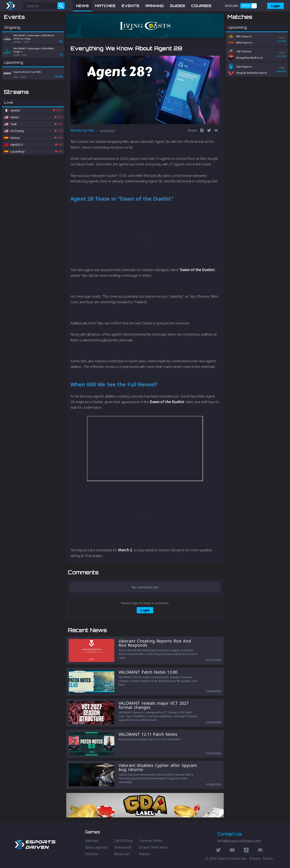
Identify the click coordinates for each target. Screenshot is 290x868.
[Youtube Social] (232, 851)
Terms (268, 858)
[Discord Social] (246, 851)
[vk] (216, 131)
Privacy (255, 858)
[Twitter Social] (218, 851)
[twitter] (209, 131)
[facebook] (202, 131)
